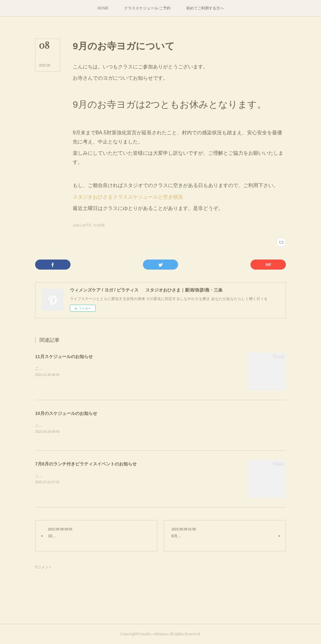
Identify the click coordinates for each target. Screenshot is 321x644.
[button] (103, 8)
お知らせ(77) (82, 225)
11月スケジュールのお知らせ (64, 357)
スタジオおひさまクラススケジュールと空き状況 (128, 197)
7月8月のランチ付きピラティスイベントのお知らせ (86, 464)
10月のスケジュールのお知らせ (66, 413)
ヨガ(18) (99, 225)
